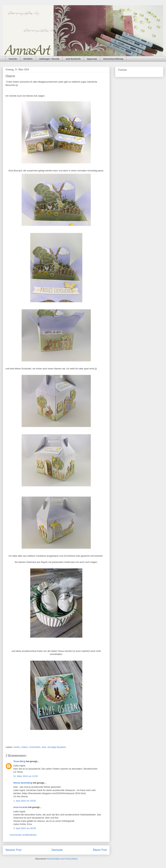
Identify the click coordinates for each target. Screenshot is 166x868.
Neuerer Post (13, 850)
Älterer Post (100, 850)
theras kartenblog (23, 783)
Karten (17, 747)
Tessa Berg (19, 761)
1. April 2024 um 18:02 (25, 801)
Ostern (25, 747)
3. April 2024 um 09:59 (25, 828)
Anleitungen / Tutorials (49, 59)
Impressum (92, 59)
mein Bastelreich (73, 59)
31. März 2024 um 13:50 (26, 776)
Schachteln (35, 747)
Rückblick (28, 59)
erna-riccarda (20, 807)
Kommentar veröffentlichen (23, 835)
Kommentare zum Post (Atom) (62, 859)
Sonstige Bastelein (57, 747)
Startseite (13, 59)
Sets (44, 747)
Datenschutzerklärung (113, 59)
